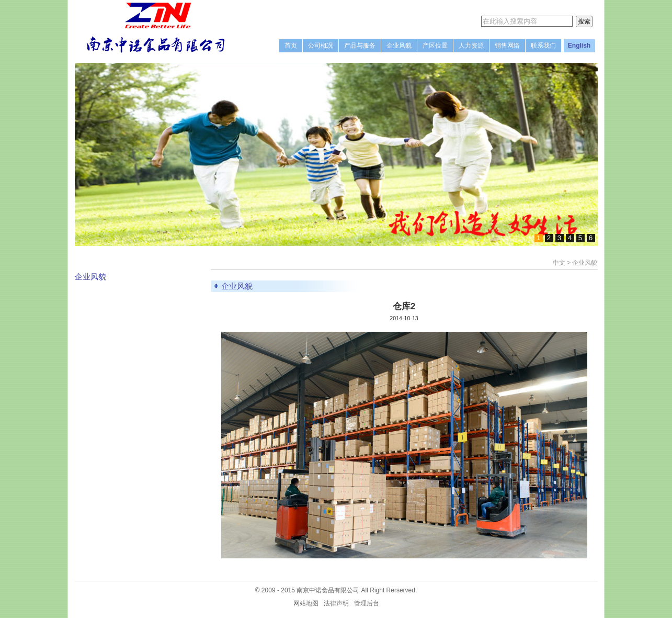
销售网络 (507, 46)
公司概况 (321, 46)
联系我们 (543, 46)
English (579, 46)
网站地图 (306, 603)
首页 (291, 46)
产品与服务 (360, 46)
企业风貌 (399, 46)
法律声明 (336, 603)
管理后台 (367, 603)
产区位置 (435, 46)
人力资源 (471, 46)
